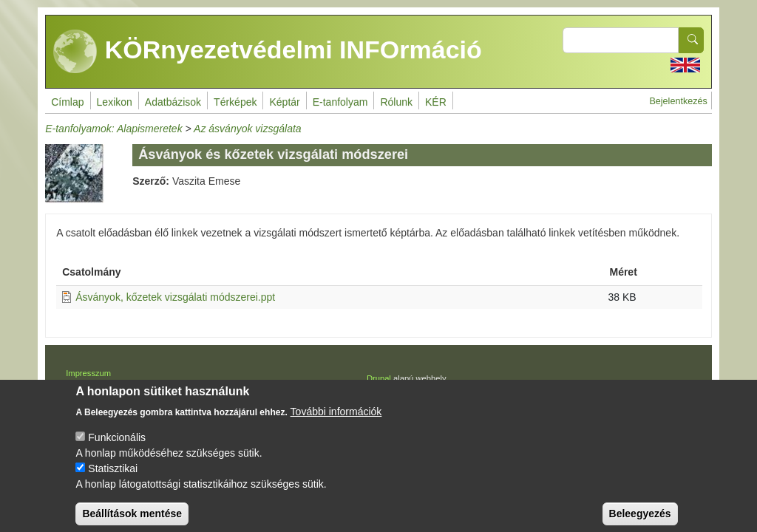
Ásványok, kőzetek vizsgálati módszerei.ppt (175, 297)
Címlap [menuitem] (67, 102)
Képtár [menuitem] (284, 102)
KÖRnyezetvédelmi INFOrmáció (268, 52)
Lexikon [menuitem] (115, 102)
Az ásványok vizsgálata (248, 129)
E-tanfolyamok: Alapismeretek (113, 129)
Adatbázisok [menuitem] (173, 102)
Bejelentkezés (678, 101)
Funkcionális (117, 448)
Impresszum (88, 373)
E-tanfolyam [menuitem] (340, 102)
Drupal (379, 378)
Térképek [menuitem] (235, 102)
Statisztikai (113, 479)
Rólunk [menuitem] (396, 102)
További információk (336, 422)
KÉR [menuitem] (436, 102)
